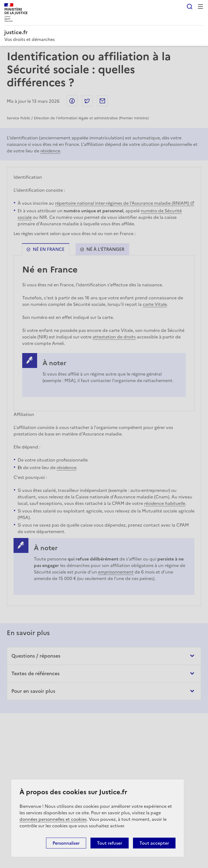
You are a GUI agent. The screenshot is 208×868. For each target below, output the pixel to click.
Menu (200, 7)
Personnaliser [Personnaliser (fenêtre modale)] (66, 843)
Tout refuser (110, 843)
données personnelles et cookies (53, 819)
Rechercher (190, 7)
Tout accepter (154, 843)
